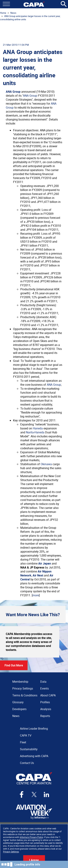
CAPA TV (26, 735)
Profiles (45, 702)
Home (3, 13)
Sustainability (29, 749)
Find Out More (14, 665)
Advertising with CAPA (34, 756)
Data (43, 682)
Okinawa (46, 464)
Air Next (38, 575)
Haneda (38, 428)
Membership (20, 682)
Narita (30, 432)
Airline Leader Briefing (34, 729)
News (13, 13)
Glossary (18, 702)
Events (45, 688)
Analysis (46, 709)
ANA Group (13, 92)
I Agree (34, 860)
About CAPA (48, 695)
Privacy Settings (11, 852)
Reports (45, 716)
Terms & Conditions (25, 695)
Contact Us (27, 763)
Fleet (23, 742)
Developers (19, 709)
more (36, 595)
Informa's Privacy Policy (31, 837)
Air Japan (45, 563)
